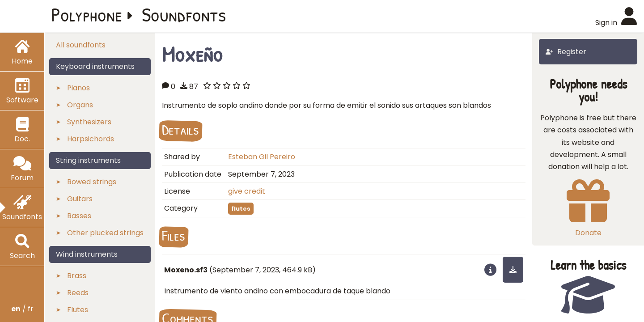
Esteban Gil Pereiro (262, 157)
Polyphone (87, 14)
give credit (247, 191)
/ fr (22, 309)
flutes (241, 209)
